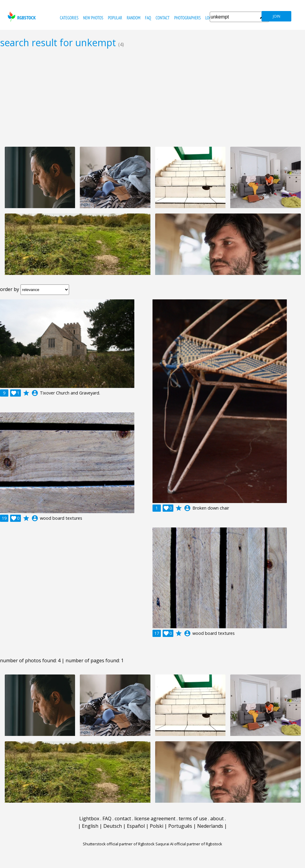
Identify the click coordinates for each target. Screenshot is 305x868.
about (217, 819)
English (90, 826)
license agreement (155, 819)
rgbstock (21, 17)
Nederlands (210, 826)
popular (115, 18)
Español (136, 826)
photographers (187, 18)
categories (69, 18)
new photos (93, 18)
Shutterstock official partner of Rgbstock (119, 844)
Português (180, 826)
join (277, 16)
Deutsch (113, 826)
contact (162, 18)
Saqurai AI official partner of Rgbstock (189, 844)
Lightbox (89, 819)
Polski (157, 826)
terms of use (193, 819)
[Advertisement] (152, 97)
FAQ (148, 18)
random (134, 18)
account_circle (35, 393)
